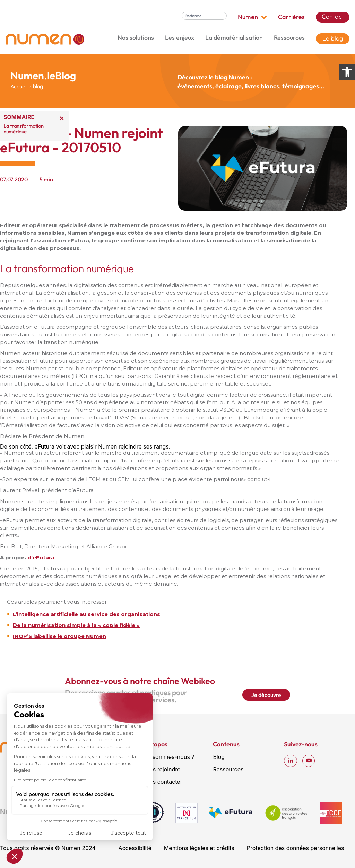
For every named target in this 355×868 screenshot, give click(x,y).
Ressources (289, 38)
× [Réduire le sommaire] (62, 118)
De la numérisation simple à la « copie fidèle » (76, 625)
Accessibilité (135, 848)
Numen (252, 17)
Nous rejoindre (161, 769)
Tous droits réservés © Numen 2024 (48, 848)
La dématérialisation (234, 38)
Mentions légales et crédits (199, 848)
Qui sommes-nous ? (168, 757)
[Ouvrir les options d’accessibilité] (347, 72)
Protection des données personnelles (296, 848)
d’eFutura (41, 557)
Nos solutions (136, 38)
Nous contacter (162, 782)
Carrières (291, 17)
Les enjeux (180, 38)
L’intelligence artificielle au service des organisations (86, 614)
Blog (219, 757)
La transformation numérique (24, 129)
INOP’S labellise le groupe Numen (59, 636)
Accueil (19, 86)
